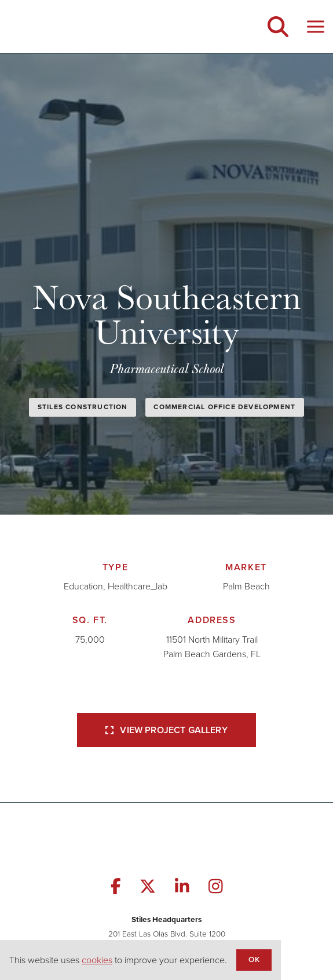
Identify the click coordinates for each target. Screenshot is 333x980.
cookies (97, 960)
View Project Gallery (166, 730)
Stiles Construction (83, 407)
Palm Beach (246, 586)
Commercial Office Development (224, 407)
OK (254, 959)
